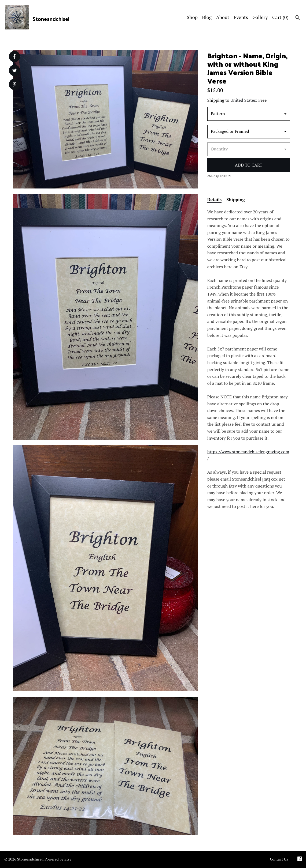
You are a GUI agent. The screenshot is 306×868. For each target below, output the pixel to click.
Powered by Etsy (58, 859)
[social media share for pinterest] (15, 85)
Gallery (260, 17)
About (223, 17)
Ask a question (219, 176)
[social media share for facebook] (14, 56)
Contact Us (279, 859)
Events (241, 17)
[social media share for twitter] (15, 71)
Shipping (236, 199)
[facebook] (300, 860)
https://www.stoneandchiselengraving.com (248, 452)
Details (215, 199)
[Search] (298, 18)
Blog (207, 17)
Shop (192, 17)
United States (243, 100)
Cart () (280, 17)
